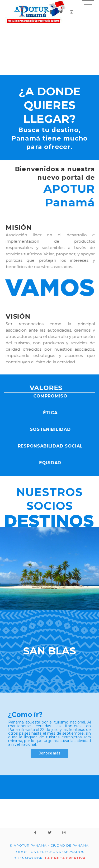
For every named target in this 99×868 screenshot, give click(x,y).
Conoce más (49, 753)
